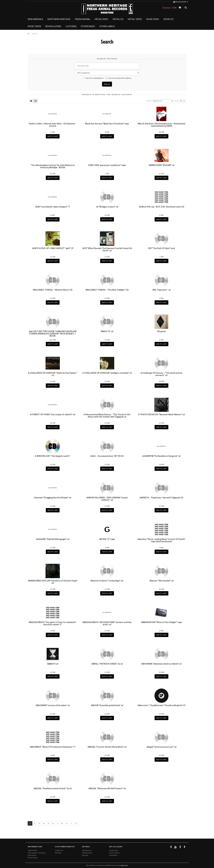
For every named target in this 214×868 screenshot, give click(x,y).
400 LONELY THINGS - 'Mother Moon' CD (53, 290)
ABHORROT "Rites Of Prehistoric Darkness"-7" (53, 747)
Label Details (32, 850)
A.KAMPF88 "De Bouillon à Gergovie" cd (161, 456)
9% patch (161, 331)
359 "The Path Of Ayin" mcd (161, 248)
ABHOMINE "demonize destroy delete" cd (161, 664)
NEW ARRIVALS (35, 19)
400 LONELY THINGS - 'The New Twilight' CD (107, 290)
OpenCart (124, 865)
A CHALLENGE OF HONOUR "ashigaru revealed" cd (107, 373)
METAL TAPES (135, 19)
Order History (114, 853)
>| (76, 823)
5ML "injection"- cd (161, 290)
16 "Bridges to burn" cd (107, 207)
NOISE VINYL (153, 19)
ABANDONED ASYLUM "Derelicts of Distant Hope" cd (53, 582)
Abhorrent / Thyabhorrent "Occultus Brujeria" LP (161, 705)
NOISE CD (168, 19)
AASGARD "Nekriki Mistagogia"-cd (53, 539)
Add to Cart (53, 136)
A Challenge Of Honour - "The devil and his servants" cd (161, 374)
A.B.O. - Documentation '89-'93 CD (107, 456)
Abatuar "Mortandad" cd (161, 581)
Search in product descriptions (118, 78)
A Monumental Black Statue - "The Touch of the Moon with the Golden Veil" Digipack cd (107, 416)
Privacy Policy (33, 858)
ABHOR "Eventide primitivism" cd (107, 705)
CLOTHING (71, 26)
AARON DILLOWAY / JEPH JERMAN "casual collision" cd (107, 499)
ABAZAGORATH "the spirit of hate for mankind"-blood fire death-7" (53, 623)
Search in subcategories (93, 78)
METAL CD (118, 19)
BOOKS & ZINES (53, 26)
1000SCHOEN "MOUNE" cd (161, 165)
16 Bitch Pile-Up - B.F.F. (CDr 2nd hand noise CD (161, 207)
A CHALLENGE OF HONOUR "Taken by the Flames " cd (53, 374)
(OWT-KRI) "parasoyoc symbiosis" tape (107, 165)
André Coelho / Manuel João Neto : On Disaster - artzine (53, 125)
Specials (85, 855)
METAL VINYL (101, 19)
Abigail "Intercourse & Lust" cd (161, 747)
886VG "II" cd (107, 331)
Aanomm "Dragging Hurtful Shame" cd (53, 498)
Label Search (87, 850)
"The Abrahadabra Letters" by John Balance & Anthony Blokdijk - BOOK (53, 166)
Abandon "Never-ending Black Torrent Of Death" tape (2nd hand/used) (161, 540)
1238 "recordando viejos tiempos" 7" (53, 207)
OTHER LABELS (107, 26)
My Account (114, 850)
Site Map (58, 853)
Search (34, 34)
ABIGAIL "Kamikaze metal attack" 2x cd (53, 788)
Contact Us (59, 850)
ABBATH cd (53, 664)
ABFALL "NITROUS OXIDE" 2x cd (107, 664)
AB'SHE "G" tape (107, 539)
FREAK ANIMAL (83, 19)
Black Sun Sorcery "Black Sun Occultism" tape (107, 124)
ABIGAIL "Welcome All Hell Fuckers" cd (107, 788)
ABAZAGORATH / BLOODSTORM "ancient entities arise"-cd (107, 623)
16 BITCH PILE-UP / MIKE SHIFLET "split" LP (53, 248)
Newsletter (113, 855)
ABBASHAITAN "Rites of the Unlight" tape (161, 622)
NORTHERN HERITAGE (59, 19)
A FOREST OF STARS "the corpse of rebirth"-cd (53, 414)
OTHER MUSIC (88, 26)
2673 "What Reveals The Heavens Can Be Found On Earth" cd (107, 249)
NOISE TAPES (34, 26)
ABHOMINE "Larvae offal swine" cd (53, 705)
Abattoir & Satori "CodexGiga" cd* (107, 581)
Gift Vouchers (87, 853)
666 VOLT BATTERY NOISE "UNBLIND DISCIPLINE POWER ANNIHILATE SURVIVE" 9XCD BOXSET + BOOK (53, 334)
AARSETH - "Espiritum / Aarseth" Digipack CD (161, 498)
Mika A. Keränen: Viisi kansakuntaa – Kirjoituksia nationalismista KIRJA (161, 125)
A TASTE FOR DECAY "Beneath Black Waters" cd (161, 414)
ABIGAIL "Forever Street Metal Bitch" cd (107, 747)
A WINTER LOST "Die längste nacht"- (53, 456)
